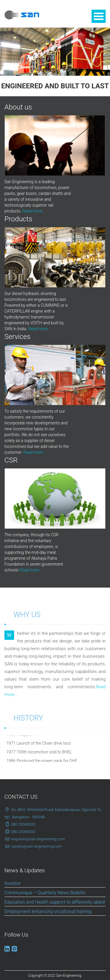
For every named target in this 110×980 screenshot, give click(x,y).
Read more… (33, 211)
